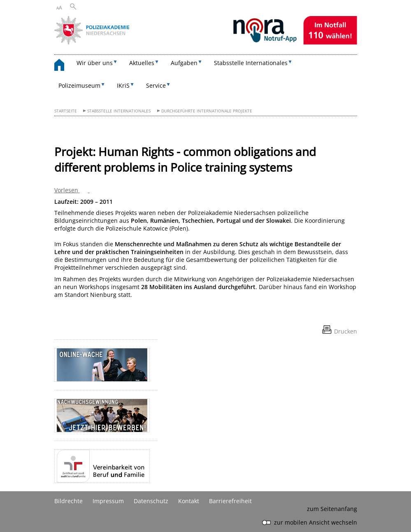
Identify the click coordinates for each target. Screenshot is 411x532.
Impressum (108, 501)
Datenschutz (151, 501)
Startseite (66, 111)
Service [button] (156, 85)
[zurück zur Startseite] (63, 66)
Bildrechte (68, 501)
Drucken (346, 331)
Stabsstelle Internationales (119, 111)
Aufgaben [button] (184, 63)
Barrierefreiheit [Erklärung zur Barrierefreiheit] (230, 501)
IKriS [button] (123, 85)
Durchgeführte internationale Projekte (207, 111)
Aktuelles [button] (142, 63)
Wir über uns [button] (95, 63)
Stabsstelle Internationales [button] (251, 63)
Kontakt (189, 501)
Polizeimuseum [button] (79, 85)
